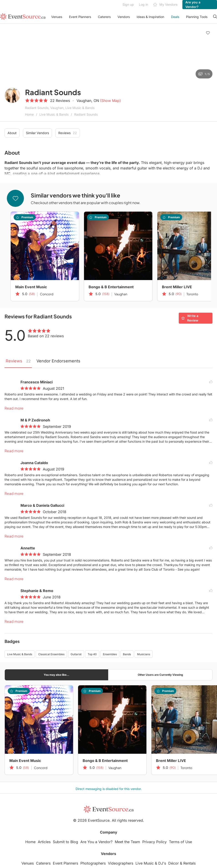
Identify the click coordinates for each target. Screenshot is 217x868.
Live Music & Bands (54, 114)
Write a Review (190, 318)
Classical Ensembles (51, 654)
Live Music (145, 863)
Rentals (189, 863)
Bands (127, 654)
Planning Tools (197, 17)
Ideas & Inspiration (150, 17)
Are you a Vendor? (193, 4)
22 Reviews (60, 101)
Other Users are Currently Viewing (160, 675)
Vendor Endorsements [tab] (58, 361)
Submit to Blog (65, 842)
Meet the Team (127, 842)
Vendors (124, 17)
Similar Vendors (37, 133)
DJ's (162, 863)
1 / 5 (204, 74)
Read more (14, 408)
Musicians (144, 654)
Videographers (121, 863)
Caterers (104, 17)
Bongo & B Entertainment (111, 287)
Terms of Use (180, 842)
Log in (143, 4)
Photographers (93, 863)
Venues (57, 17)
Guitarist (76, 654)
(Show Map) (110, 101)
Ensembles (110, 654)
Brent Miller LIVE (171, 761)
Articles (44, 842)
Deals (175, 17)
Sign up (128, 4)
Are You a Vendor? (96, 842)
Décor (174, 863)
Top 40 (92, 654)
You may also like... (56, 675)
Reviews (68, 133)
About (12, 133)
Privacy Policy (154, 842)
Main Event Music (31, 287)
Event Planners (80, 17)
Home (29, 114)
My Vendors (165, 5)
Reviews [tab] (18, 361)
